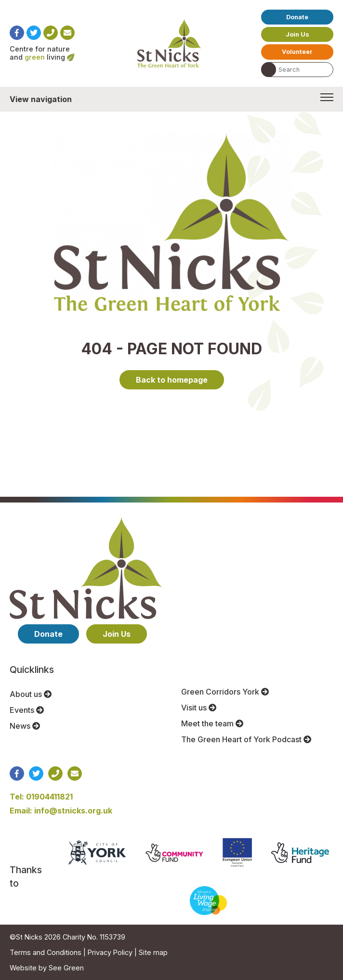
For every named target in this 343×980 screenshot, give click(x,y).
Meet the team (212, 723)
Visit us (199, 708)
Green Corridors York (225, 692)
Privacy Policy (110, 952)
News (25, 726)
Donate (297, 17)
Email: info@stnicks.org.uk (61, 811)
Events (27, 710)
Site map (153, 952)
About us (31, 694)
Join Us (297, 34)
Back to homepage (172, 380)
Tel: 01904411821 (41, 797)
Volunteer (297, 52)
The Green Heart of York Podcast (246, 739)
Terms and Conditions (46, 952)
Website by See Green (47, 968)
